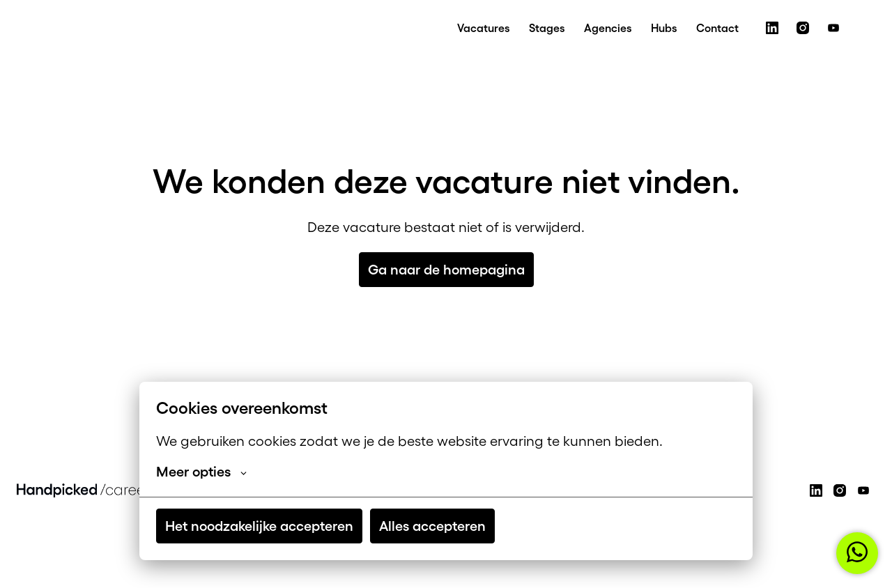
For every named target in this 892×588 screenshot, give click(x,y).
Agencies (608, 28)
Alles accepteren (432, 526)
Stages (547, 28)
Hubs (664, 28)
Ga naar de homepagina (446, 270)
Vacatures (483, 28)
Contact (717, 28)
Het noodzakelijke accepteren (259, 526)
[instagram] (803, 28)
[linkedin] (772, 28)
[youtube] (833, 28)
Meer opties (201, 472)
